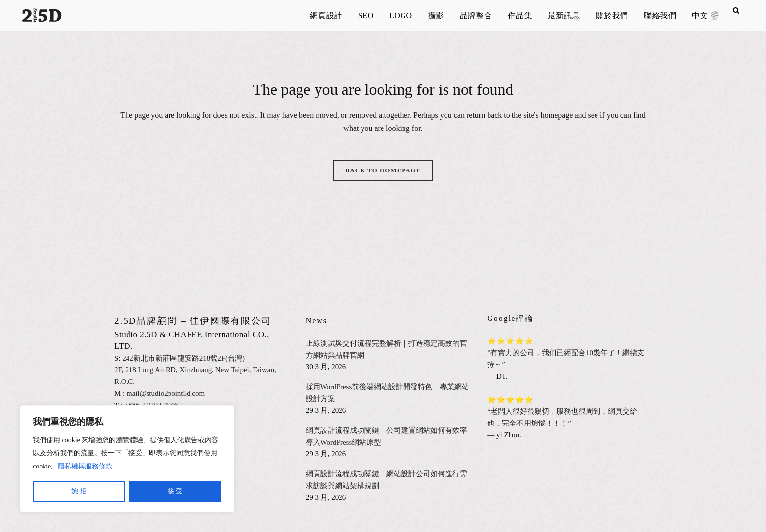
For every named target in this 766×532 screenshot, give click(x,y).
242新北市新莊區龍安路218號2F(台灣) (183, 358)
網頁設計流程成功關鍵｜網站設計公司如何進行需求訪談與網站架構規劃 (386, 480)
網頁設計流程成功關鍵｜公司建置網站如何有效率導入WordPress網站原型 (386, 436)
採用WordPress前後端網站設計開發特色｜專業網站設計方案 (388, 393)
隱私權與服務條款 (85, 466)
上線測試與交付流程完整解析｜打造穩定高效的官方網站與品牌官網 (386, 349)
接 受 (175, 491)
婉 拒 (79, 491)
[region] (127, 459)
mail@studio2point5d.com (166, 393)
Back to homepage (383, 170)
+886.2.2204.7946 (151, 405)
